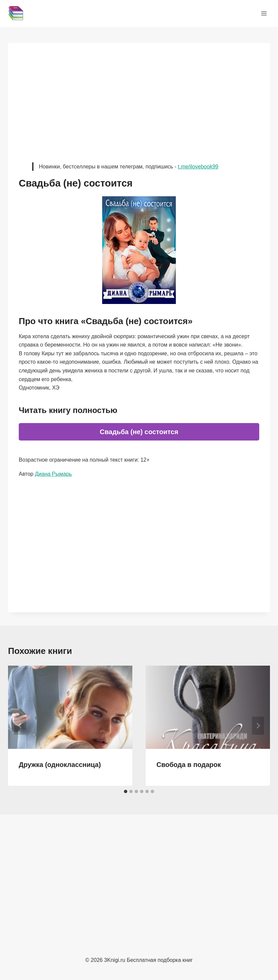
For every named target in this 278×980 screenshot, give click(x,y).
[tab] (126, 791)
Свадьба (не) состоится (139, 432)
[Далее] (258, 726)
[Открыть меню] (264, 13)
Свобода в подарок (189, 765)
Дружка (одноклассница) (60, 765)
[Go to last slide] (20, 726)
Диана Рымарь (53, 474)
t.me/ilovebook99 (198, 167)
